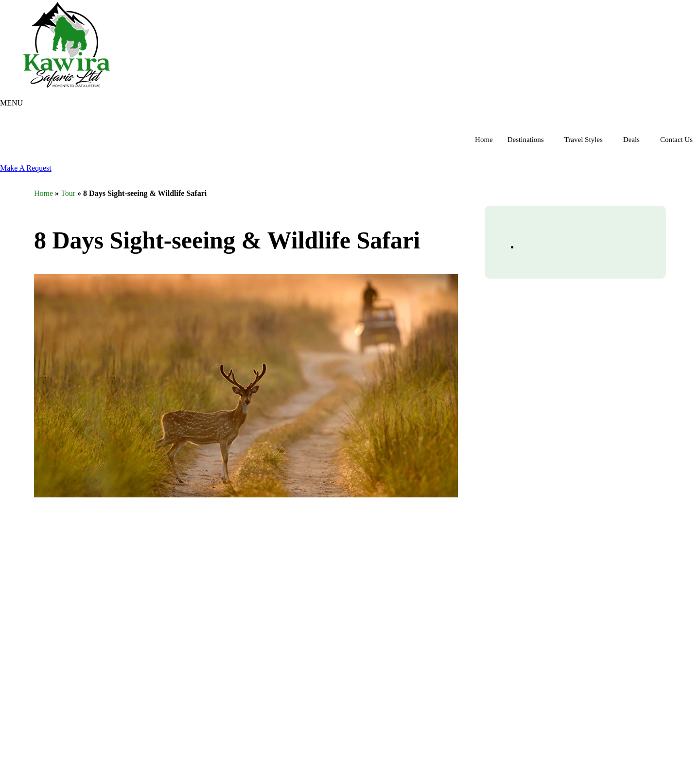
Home (484, 140)
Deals (631, 140)
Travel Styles (584, 140)
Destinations (526, 140)
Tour (68, 193)
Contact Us (676, 140)
